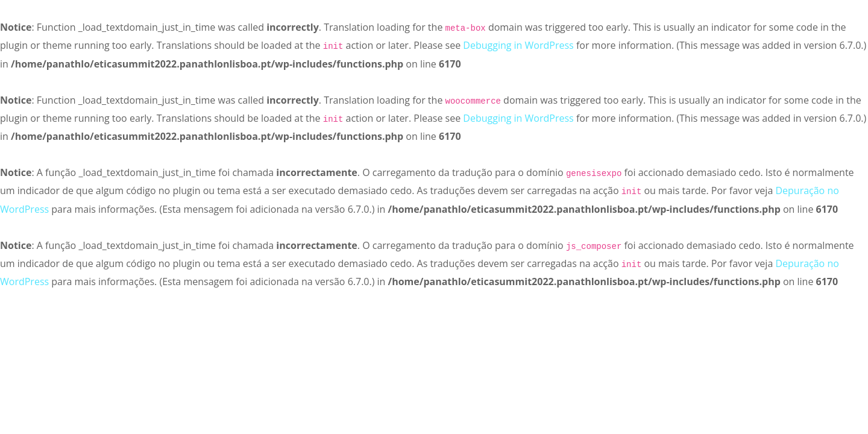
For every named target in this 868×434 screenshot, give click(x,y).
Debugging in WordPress (518, 45)
